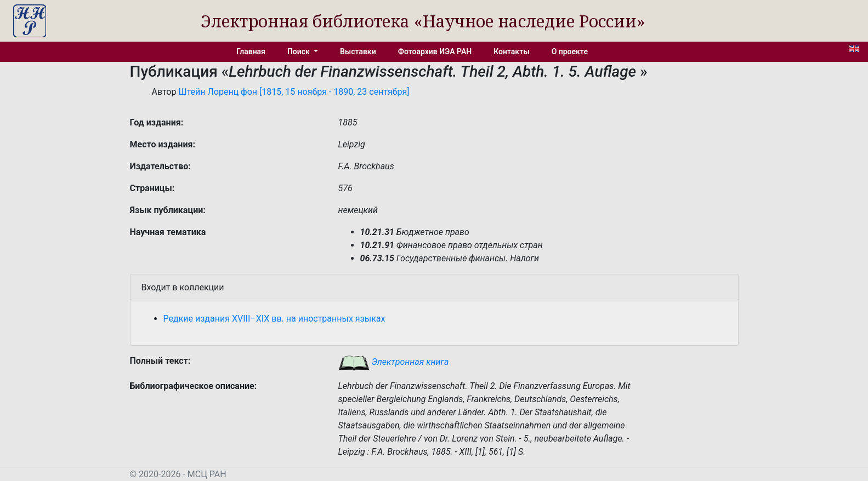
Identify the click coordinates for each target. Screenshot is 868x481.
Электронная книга (394, 362)
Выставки (358, 51)
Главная (251, 51)
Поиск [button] (299, 51)
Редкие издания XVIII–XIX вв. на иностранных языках (274, 319)
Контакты (511, 51)
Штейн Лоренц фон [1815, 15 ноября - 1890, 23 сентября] (294, 92)
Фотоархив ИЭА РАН (435, 51)
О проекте (570, 51)
